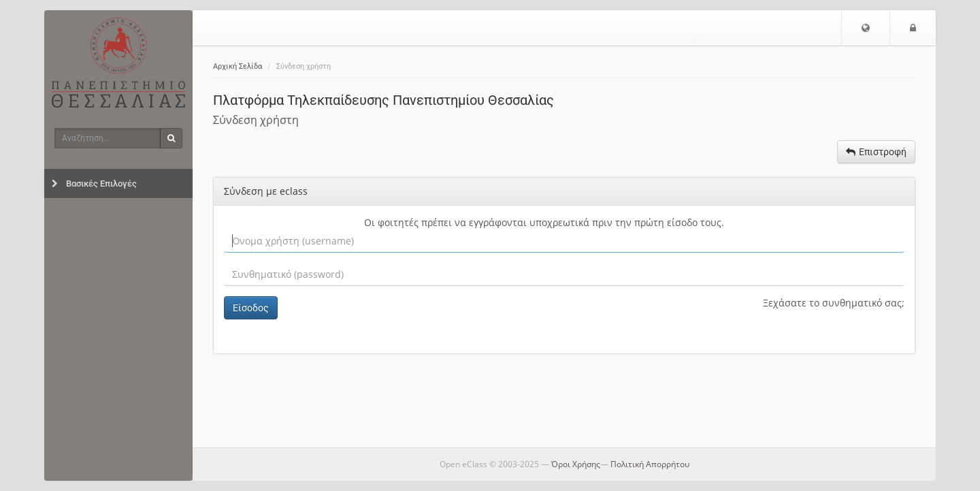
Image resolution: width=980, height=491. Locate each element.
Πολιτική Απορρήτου (650, 464)
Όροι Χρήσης (576, 464)
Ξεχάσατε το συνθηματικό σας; (834, 303)
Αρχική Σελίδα (238, 66)
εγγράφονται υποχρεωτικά (529, 222)
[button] (866, 28)
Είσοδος (251, 308)
